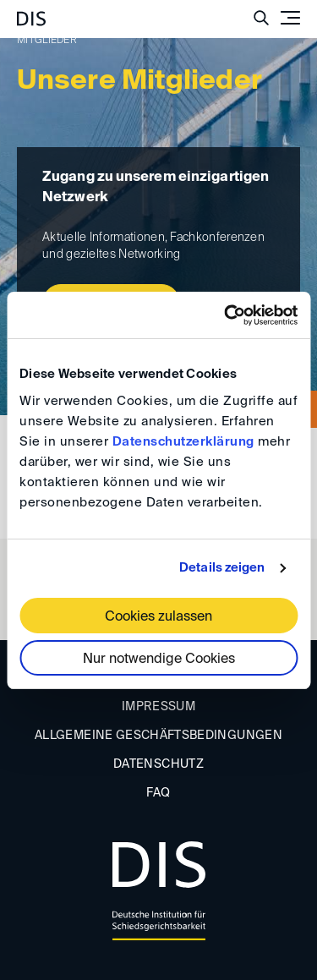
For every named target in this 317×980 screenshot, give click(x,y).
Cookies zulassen (158, 617)
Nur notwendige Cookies (159, 660)
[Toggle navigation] (290, 18)
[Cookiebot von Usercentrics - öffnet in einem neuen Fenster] (226, 315)
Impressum (158, 707)
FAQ (158, 793)
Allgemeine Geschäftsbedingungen (158, 736)
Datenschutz (158, 764)
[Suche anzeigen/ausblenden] (261, 18)
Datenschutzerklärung (183, 442)
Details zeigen (222, 568)
